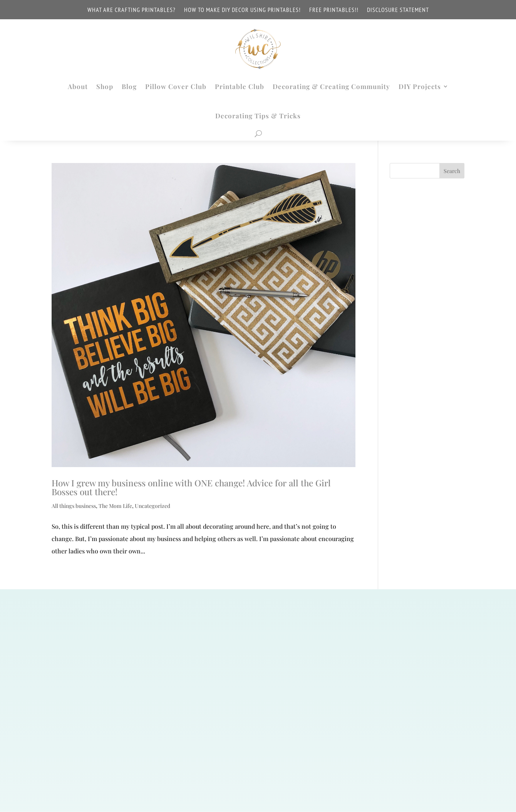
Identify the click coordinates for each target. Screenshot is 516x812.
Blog (129, 86)
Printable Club (240, 86)
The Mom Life (115, 506)
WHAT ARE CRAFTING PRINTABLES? (132, 10)
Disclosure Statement (398, 10)
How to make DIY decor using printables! (242, 10)
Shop (105, 86)
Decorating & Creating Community (331, 86)
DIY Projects (420, 86)
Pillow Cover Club (176, 86)
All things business (74, 506)
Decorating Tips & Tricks (258, 116)
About (78, 86)
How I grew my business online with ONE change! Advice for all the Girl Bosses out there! (191, 487)
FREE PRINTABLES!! (334, 10)
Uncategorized (152, 506)
